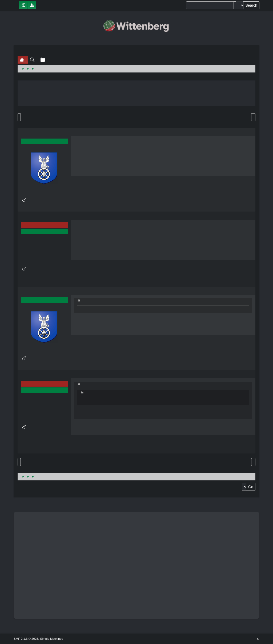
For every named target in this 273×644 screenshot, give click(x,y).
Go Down (19, 117)
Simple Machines (51, 639)
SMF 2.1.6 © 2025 (26, 639)
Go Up (19, 462)
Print (253, 117)
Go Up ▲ (258, 639)
